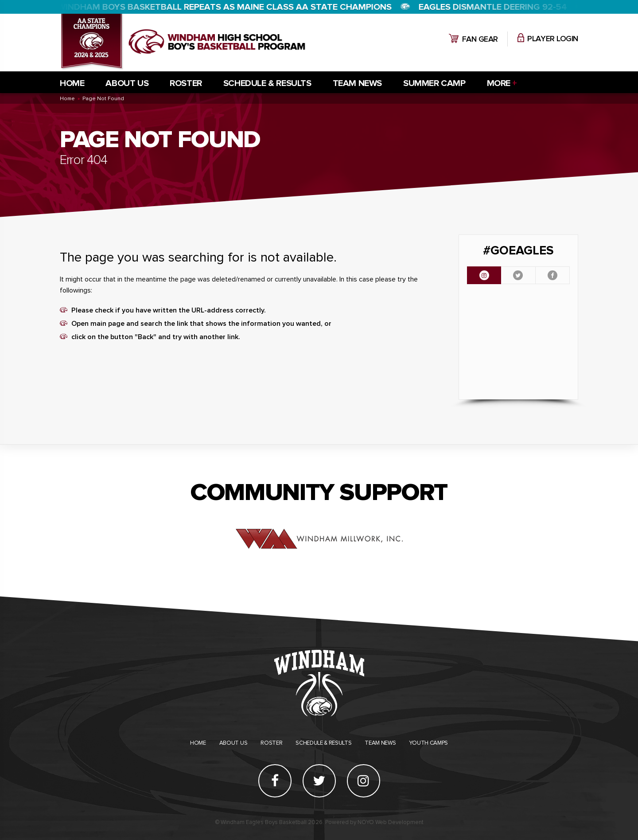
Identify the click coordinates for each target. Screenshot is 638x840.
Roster (186, 83)
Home (72, 83)
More (499, 83)
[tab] (484, 275)
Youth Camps (428, 743)
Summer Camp (434, 83)
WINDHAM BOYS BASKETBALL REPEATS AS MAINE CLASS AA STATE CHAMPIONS (225, 7)
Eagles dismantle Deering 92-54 (493, 7)
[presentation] (484, 275)
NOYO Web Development (391, 822)
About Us (127, 83)
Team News (357, 83)
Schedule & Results (267, 83)
